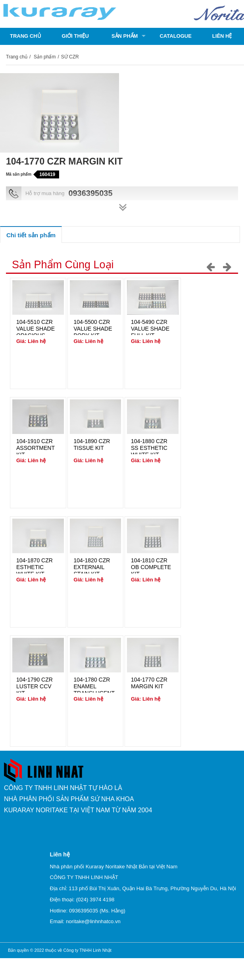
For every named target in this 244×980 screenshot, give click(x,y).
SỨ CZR (70, 57)
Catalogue (175, 36)
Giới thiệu (75, 36)
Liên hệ (222, 36)
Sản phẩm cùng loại (63, 265)
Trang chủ (26, 36)
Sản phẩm (125, 36)
